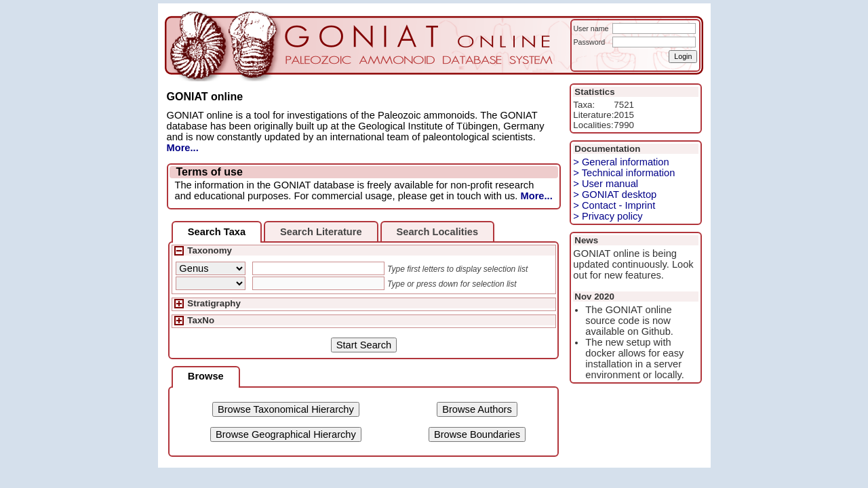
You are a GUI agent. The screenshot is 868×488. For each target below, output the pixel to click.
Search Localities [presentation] (438, 232)
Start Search (364, 345)
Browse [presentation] (206, 376)
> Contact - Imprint (614, 205)
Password (589, 42)
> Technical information (624, 173)
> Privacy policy (608, 216)
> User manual (606, 184)
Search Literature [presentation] (321, 232)
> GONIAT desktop (615, 195)
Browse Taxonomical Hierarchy (286, 409)
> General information (621, 162)
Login (683, 56)
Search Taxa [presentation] (217, 232)
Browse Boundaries (477, 434)
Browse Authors (477, 409)
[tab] (217, 232)
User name (591, 28)
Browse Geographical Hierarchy (286, 434)
